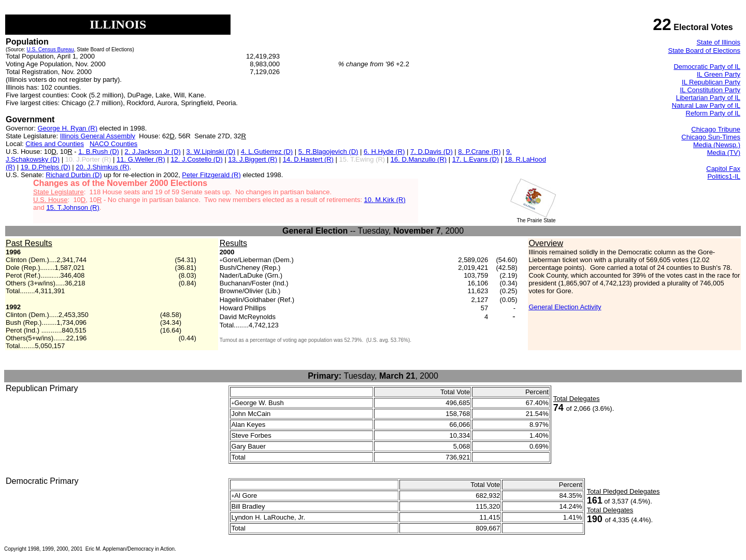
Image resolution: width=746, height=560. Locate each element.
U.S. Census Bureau (51, 49)
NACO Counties (113, 144)
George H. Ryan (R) (67, 128)
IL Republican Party (711, 82)
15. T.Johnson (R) (73, 207)
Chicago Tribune (716, 129)
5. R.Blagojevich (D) (328, 152)
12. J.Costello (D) (196, 159)
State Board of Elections (704, 51)
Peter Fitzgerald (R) (211, 175)
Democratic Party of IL (707, 67)
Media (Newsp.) (717, 145)
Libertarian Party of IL (708, 98)
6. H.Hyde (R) (384, 152)
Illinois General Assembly (98, 136)
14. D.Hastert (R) (308, 159)
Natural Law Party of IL (706, 105)
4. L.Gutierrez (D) (267, 152)
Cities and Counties (55, 144)
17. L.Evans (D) (476, 159)
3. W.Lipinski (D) (211, 152)
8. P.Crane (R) (479, 152)
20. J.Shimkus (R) (102, 167)
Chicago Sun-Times (711, 137)
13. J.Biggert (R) (253, 159)
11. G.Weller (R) (141, 159)
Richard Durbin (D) (74, 175)
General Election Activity (565, 307)
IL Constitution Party (710, 90)
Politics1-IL (724, 176)
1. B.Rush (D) (99, 152)
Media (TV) (724, 153)
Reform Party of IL (713, 113)
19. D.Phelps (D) (46, 167)
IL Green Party (719, 74)
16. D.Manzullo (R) (419, 159)
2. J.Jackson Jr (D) (153, 152)
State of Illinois (718, 42)
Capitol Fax (723, 169)
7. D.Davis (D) (432, 152)
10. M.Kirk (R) (385, 200)
